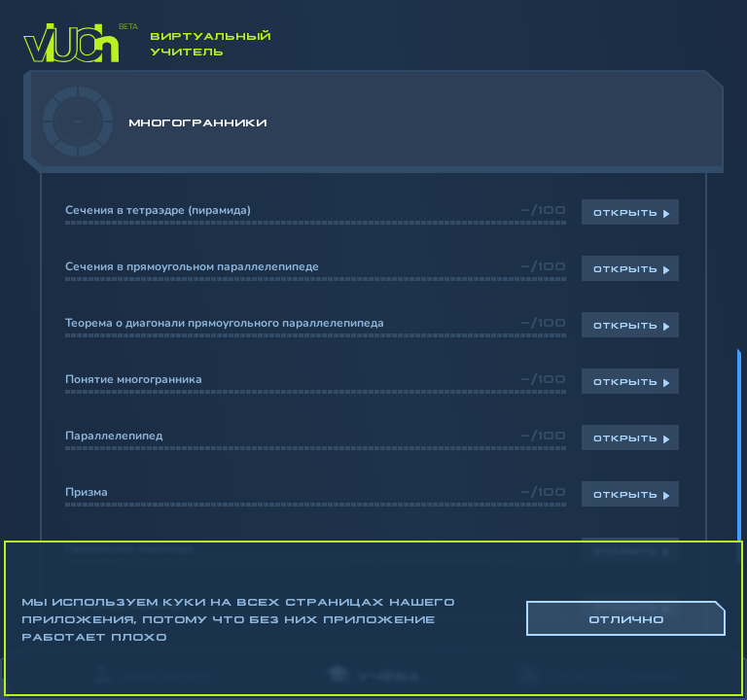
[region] (373, 360)
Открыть (625, 212)
